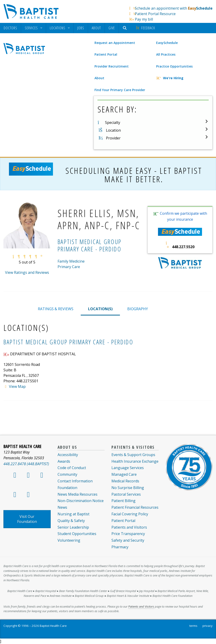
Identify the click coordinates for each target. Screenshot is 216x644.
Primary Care (69, 267)
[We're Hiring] (184, 78)
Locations (58, 28)
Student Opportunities (77, 534)
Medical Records (125, 481)
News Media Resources (78, 494)
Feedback (145, 28)
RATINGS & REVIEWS (56, 309)
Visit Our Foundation (27, 519)
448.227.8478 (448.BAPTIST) (26, 464)
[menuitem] (10, 28)
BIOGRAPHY (138, 309)
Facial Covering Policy (130, 514)
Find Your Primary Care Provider (120, 90)
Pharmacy (120, 547)
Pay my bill (144, 19)
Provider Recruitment (112, 66)
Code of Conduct (72, 468)
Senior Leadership (73, 527)
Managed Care (124, 474)
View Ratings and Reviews (27, 272)
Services (31, 28)
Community (67, 474)
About (96, 28)
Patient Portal (106, 54)
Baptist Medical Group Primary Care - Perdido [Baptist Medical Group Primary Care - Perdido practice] (90, 245)
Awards (64, 461)
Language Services (128, 468)
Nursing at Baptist (73, 514)
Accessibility (68, 455)
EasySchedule (167, 43)
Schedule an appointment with (174, 8)
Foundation (67, 488)
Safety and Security (128, 540)
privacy (208, 626)
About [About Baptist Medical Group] (99, 78)
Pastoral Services (126, 494)
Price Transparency (128, 534)
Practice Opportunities (174, 66)
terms (193, 626)
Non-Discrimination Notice (81, 501)
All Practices (166, 54)
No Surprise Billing (128, 488)
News (62, 507)
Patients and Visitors (129, 527)
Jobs (81, 28)
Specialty (113, 122)
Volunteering (69, 540)
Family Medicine (71, 261)
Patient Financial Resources (135, 507)
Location (113, 130)
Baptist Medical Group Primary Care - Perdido (68, 342)
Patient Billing (123, 501)
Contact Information (75, 481)
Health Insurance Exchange (135, 461)
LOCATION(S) (100, 309)
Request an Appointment (115, 43)
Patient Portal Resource (155, 14)
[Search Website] (125, 28)
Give (112, 28)
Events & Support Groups (133, 455)
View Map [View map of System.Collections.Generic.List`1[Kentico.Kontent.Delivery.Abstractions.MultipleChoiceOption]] (17, 386)
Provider (113, 138)
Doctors (10, 28)
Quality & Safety (71, 521)
